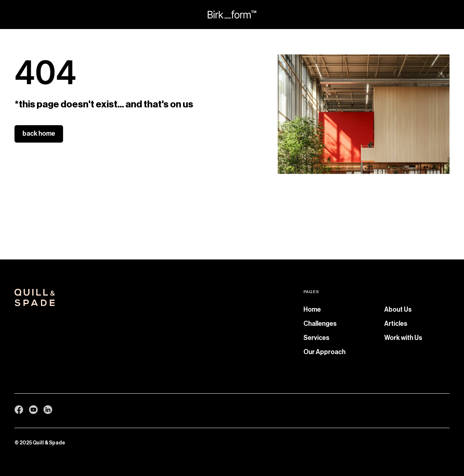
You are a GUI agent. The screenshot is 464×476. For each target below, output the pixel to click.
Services (316, 338)
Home (312, 309)
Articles (396, 324)
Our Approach (324, 352)
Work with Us (403, 338)
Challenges (320, 324)
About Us (398, 309)
